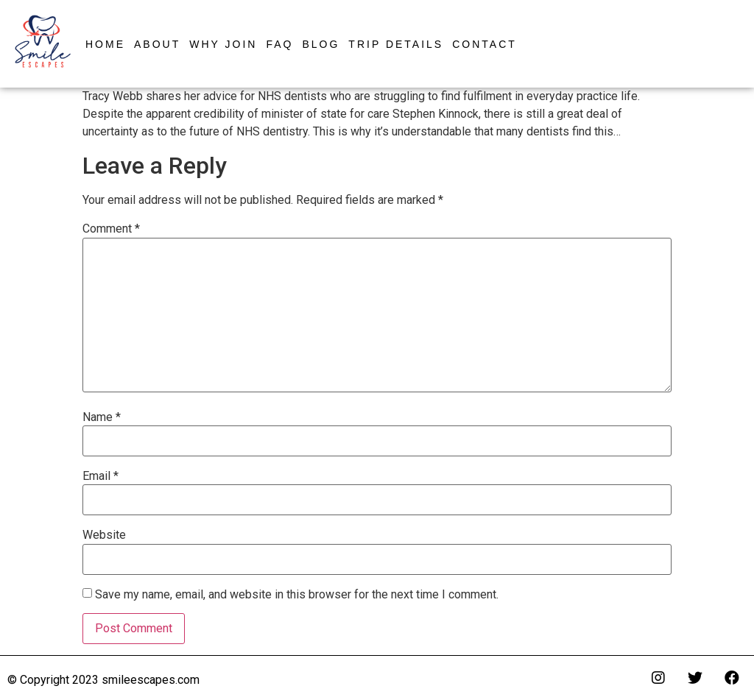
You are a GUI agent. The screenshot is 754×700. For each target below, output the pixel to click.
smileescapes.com (151, 680)
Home (105, 44)
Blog (321, 44)
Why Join (223, 44)
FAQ (279, 44)
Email (101, 476)
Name (102, 417)
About (157, 44)
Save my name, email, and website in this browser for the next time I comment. (297, 595)
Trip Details (396, 44)
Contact (485, 44)
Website (104, 535)
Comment (111, 229)
